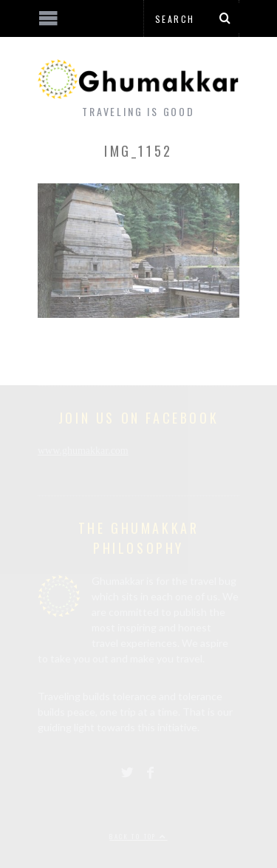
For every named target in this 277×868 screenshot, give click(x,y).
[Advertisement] (122, 813)
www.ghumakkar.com (83, 451)
